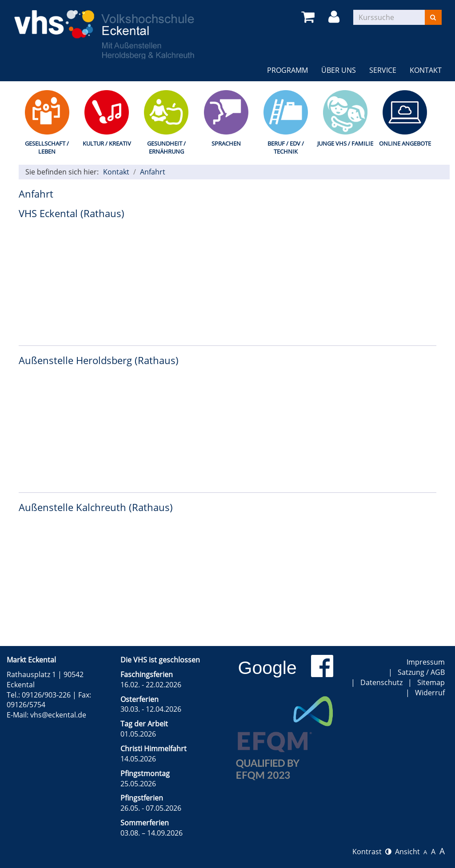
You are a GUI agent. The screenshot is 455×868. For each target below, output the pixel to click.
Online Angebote (405, 143)
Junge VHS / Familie (345, 143)
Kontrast (372, 852)
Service (383, 70)
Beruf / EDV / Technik (286, 148)
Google (267, 668)
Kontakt (426, 70)
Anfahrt (153, 172)
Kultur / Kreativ (107, 143)
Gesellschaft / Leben (47, 148)
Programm (287, 70)
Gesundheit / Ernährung (166, 148)
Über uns (339, 70)
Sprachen (226, 143)
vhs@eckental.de (58, 715)
